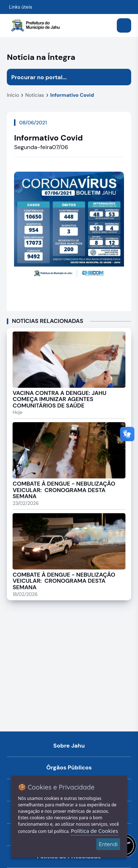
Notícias (34, 95)
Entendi (108, 844)
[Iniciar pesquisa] (123, 77)
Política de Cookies (94, 831)
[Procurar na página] (61, 77)
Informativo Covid (72, 95)
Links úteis (21, 7)
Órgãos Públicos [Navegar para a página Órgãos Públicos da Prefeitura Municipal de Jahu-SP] (69, 767)
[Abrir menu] (124, 25)
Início (13, 95)
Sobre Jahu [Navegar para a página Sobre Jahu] (69, 746)
